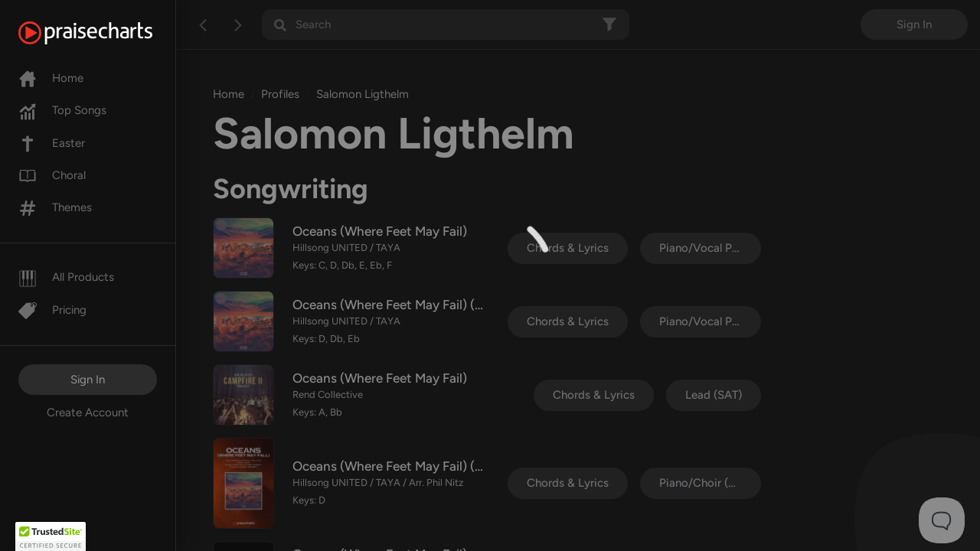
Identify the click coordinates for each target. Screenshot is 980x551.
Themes (55, 207)
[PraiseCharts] (105, 33)
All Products (66, 277)
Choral (52, 175)
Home (51, 78)
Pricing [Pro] (52, 310)
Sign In (88, 380)
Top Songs (62, 110)
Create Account (88, 412)
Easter (52, 143)
